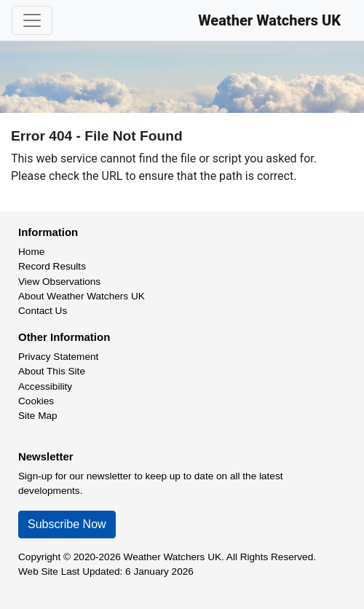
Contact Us (43, 311)
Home (31, 252)
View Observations (59, 282)
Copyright (39, 557)
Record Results (52, 266)
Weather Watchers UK (269, 20)
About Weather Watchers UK (82, 296)
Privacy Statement (58, 357)
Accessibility (45, 386)
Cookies (36, 401)
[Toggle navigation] (32, 20)
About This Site (52, 371)
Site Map (38, 416)
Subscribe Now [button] (67, 524)
